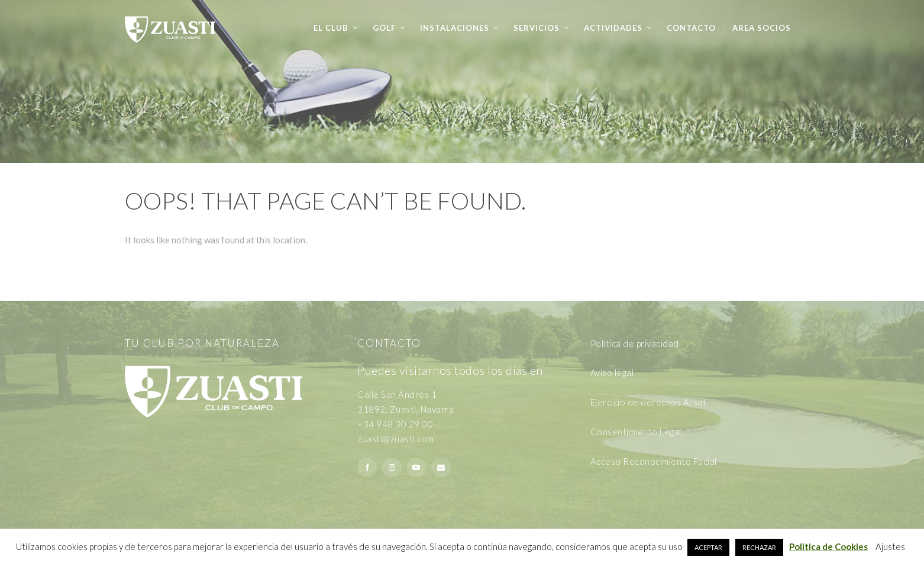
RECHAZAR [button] (759, 547)
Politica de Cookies (828, 546)
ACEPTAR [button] (708, 547)
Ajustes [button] (890, 546)
